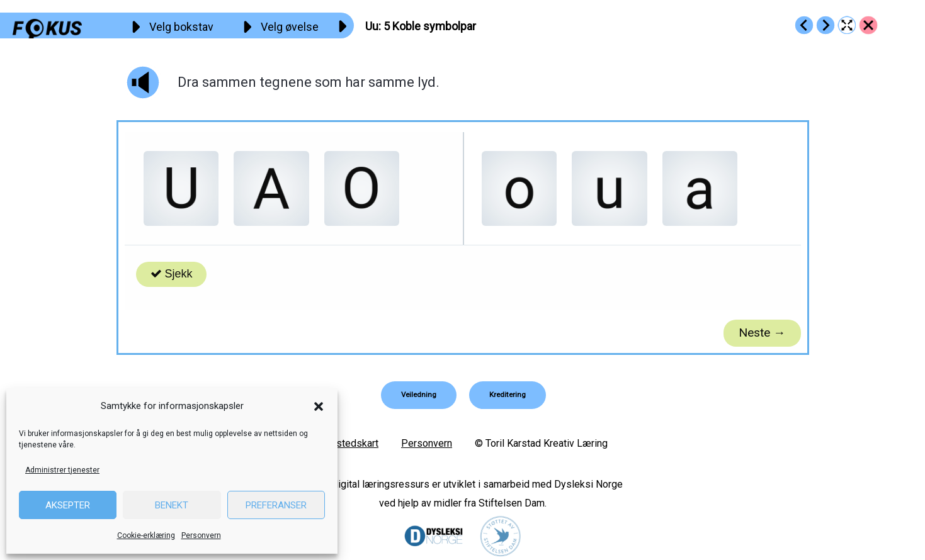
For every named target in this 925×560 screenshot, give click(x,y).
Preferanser (276, 505)
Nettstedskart (348, 443)
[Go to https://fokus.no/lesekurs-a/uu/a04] (804, 25)
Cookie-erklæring (146, 535)
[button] (319, 406)
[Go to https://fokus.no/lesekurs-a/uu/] (868, 25)
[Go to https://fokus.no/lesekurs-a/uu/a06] (826, 25)
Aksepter (68, 505)
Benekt (172, 505)
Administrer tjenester (62, 470)
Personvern (201, 535)
